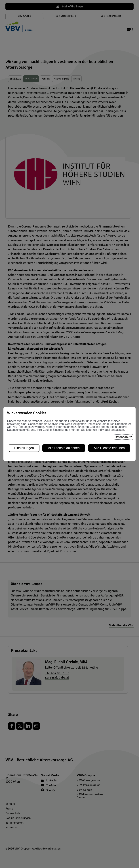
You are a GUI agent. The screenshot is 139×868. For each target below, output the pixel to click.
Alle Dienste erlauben (109, 415)
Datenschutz (123, 404)
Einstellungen (24, 415)
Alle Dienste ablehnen (64, 415)
